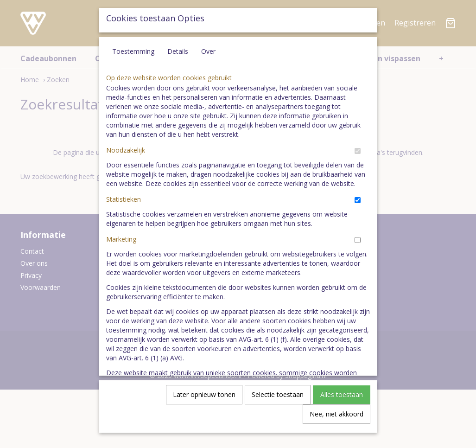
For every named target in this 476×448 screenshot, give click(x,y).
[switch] (358, 157)
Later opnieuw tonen (204, 400)
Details (178, 57)
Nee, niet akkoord (336, 420)
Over (208, 57)
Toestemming (133, 57)
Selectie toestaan (278, 400)
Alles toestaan (342, 400)
